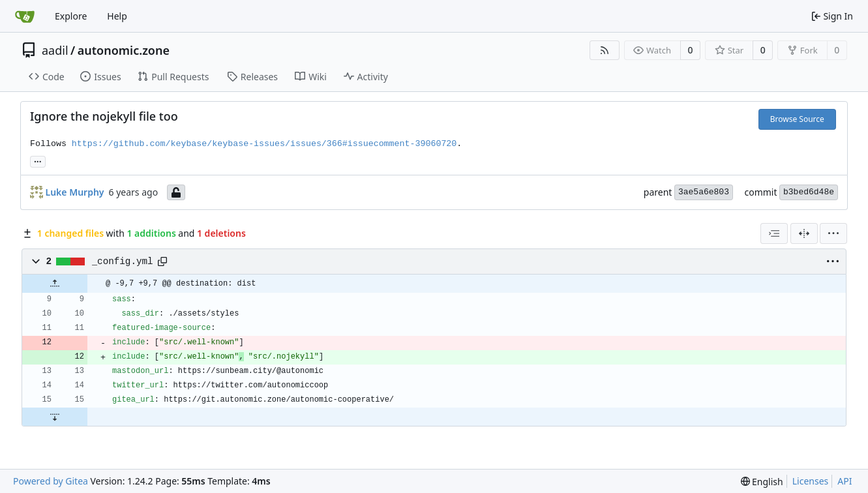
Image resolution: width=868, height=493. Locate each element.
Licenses (811, 481)
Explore (71, 16)
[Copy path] (162, 261)
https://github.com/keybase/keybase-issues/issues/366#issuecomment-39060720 (264, 144)
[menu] (833, 233)
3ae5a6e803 (704, 192)
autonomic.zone (124, 50)
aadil (55, 50)
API (845, 481)
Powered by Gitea (51, 481)
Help (117, 16)
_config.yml (123, 261)
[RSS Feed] (605, 50)
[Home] (25, 16)
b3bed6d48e (809, 192)
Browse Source (797, 119)
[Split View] (804, 233)
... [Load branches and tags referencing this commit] (38, 160)
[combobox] (774, 233)
